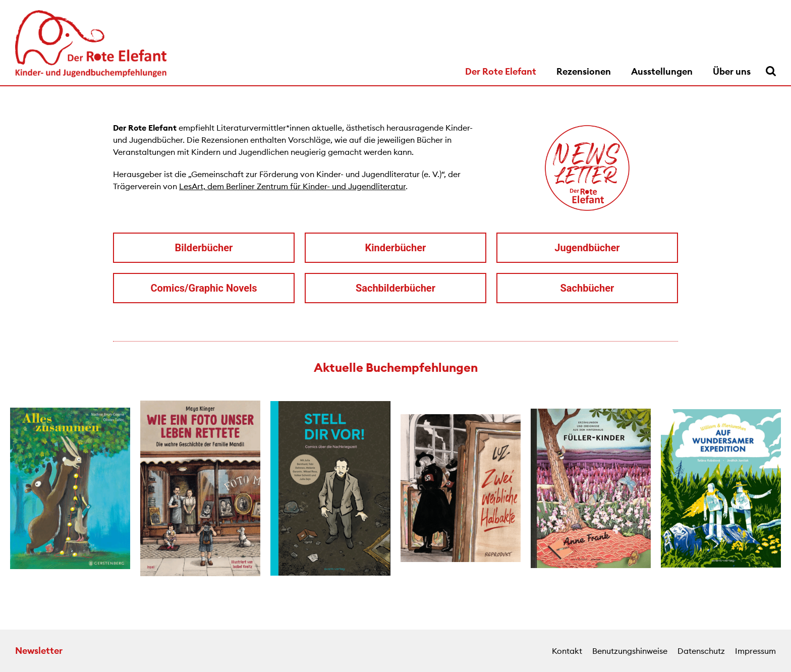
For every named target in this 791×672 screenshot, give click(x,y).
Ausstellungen (662, 71)
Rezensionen (584, 71)
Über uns (732, 71)
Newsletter (39, 651)
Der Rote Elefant (501, 71)
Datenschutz (701, 651)
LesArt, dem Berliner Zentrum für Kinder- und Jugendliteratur (292, 186)
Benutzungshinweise (630, 651)
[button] (10, 490)
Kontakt (567, 651)
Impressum (755, 651)
